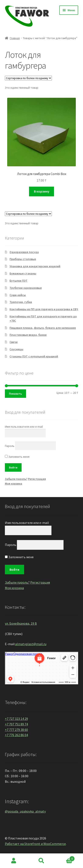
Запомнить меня (17, 457)
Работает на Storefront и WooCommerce (35, 844)
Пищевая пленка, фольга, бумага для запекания (43, 328)
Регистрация (37, 479)
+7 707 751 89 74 (16, 724)
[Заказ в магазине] (28, 78)
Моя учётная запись (14, 861)
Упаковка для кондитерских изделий (35, 266)
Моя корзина (14, 484)
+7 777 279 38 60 (16, 730)
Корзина (65, 858)
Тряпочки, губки (21, 302)
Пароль (10, 446)
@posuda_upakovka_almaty (25, 811)
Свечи (14, 342)
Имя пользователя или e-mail (24, 427)
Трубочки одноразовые (26, 288)
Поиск (42, 861)
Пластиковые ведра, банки (28, 335)
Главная (15, 38)
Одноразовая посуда (24, 252)
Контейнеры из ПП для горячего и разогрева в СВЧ (44, 309)
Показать (15, 394)
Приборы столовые (23, 259)
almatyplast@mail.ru (31, 644)
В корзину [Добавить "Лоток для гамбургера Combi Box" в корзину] (42, 191)
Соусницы (16, 349)
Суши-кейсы (18, 295)
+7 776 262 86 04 (16, 735)
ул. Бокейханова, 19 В (21, 623)
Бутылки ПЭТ (19, 281)
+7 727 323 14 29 (16, 719)
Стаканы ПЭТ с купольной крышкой (34, 356)
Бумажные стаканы (23, 273)
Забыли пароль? (16, 479)
